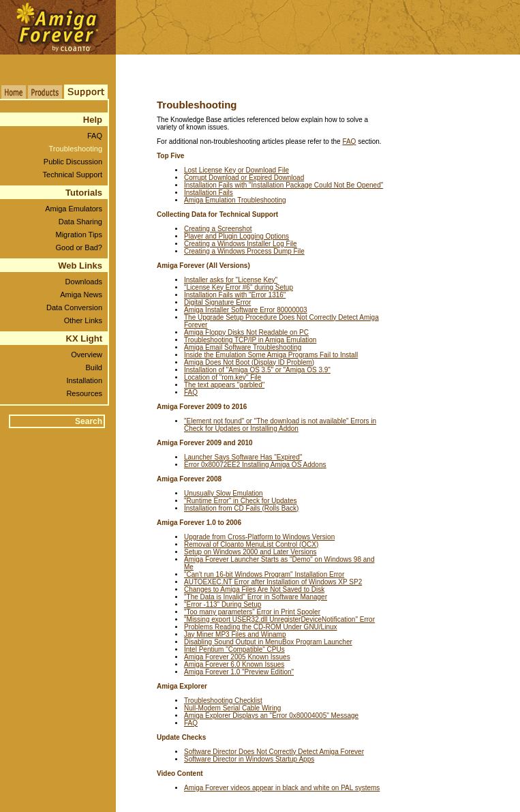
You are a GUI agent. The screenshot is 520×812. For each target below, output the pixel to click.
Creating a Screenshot (218, 229)
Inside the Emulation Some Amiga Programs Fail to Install (271, 355)
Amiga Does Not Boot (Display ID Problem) (249, 362)
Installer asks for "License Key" (231, 280)
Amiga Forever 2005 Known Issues (237, 657)
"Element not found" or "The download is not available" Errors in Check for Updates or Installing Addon (280, 425)
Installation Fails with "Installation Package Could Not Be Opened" (284, 185)
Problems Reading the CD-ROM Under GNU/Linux (261, 627)
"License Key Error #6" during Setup (239, 287)
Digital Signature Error (217, 302)
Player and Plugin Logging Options (236, 236)
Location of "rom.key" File (223, 377)
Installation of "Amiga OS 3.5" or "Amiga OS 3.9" (257, 370)
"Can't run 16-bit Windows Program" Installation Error (264, 574)
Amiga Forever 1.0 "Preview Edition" (239, 672)
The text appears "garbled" (224, 385)
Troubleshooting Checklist (223, 701)
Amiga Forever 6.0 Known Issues (234, 664)
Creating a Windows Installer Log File (241, 244)
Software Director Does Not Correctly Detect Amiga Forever (274, 752)
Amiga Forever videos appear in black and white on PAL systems (282, 788)
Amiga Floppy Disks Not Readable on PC (246, 332)
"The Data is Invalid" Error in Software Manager (256, 597)
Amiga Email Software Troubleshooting (243, 347)
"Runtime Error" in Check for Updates (241, 501)
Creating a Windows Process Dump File (244, 251)
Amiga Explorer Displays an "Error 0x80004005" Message (271, 716)
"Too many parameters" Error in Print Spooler (252, 612)
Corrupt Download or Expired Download (244, 178)
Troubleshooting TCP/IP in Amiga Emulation (250, 340)
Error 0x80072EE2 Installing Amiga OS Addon (255, 465)
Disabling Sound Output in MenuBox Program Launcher (268, 642)
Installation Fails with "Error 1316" (235, 295)
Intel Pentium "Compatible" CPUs (234, 649)
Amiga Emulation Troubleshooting (235, 200)
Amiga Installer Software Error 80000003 (246, 310)
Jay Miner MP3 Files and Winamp (235, 634)
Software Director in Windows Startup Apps (249, 759)
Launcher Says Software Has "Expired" (243, 457)
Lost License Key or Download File (236, 170)
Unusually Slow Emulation (224, 493)
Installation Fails (209, 193)
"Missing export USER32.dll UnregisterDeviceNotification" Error (279, 619)
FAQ (349, 141)
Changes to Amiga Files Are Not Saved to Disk (254, 589)
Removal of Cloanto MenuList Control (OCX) (251, 544)
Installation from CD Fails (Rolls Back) (241, 508)
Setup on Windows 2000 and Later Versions (250, 552)
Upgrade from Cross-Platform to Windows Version (259, 537)
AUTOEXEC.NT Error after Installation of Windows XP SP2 (273, 582)
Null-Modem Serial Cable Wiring (232, 708)
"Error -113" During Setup (223, 604)
